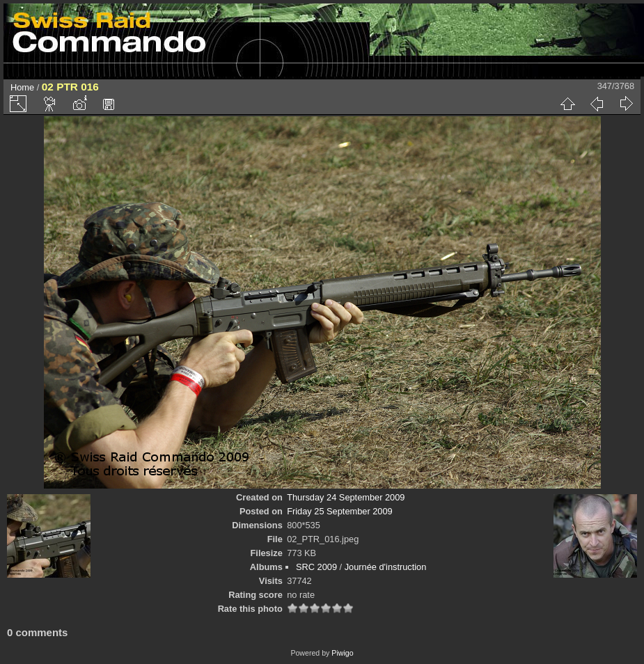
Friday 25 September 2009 (340, 511)
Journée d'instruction (386, 567)
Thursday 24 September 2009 (346, 497)
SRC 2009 (316, 567)
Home (22, 87)
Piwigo (342, 653)
